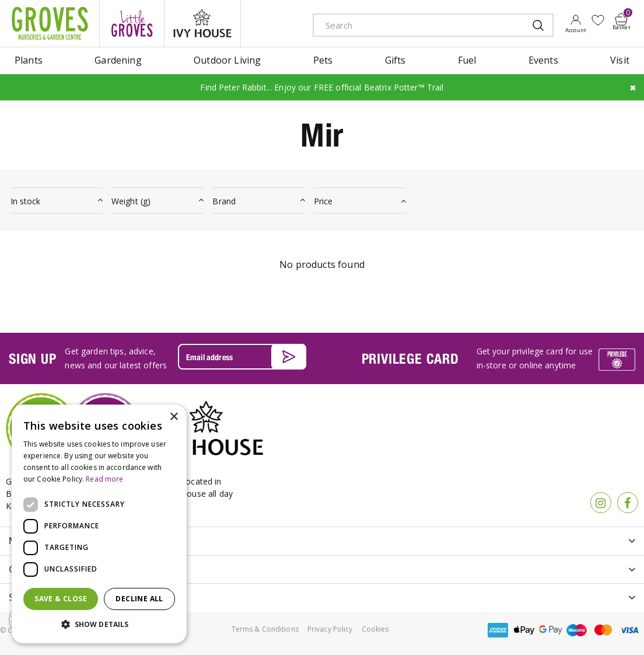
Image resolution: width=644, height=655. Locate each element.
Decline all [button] (139, 599)
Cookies (375, 628)
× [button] (174, 417)
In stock (26, 201)
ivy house (202, 23)
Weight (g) (131, 201)
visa (629, 630)
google (551, 630)
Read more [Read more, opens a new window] (104, 479)
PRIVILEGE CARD (410, 358)
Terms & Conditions (265, 628)
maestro (577, 630)
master (603, 630)
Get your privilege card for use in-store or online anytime (535, 358)
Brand (224, 201)
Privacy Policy (330, 628)
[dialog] (99, 524)
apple (524, 630)
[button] (99, 625)
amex (498, 630)
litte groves (132, 23)
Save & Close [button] (61, 599)
